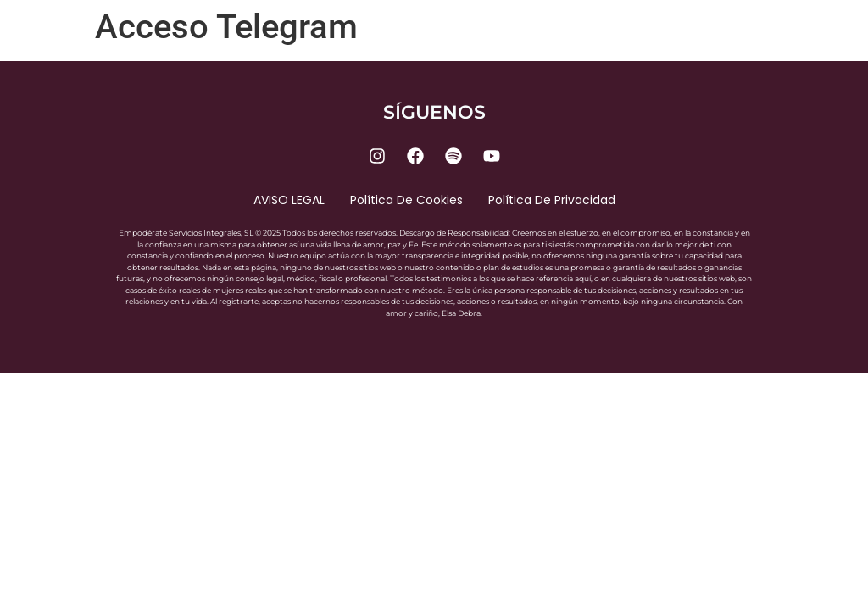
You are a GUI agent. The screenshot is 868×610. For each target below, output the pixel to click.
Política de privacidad (552, 200)
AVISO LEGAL (289, 200)
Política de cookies (406, 200)
